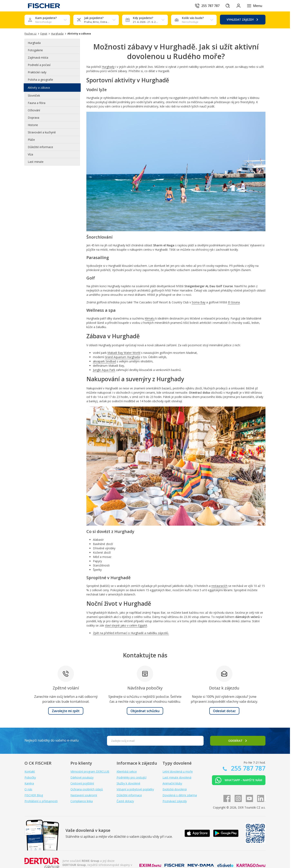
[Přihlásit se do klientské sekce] (238, 6)
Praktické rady (37, 72)
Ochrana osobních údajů (87, 789)
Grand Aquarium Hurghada (122, 357)
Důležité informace (40, 147)
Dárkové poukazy (82, 777)
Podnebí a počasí (39, 65)
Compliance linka (82, 801)
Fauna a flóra (37, 103)
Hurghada (34, 43)
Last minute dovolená (177, 777)
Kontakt (30, 771)
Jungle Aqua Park (104, 370)
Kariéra (29, 783)
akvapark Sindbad (104, 361)
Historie (33, 125)
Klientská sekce (127, 771)
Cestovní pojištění (82, 783)
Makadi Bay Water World (124, 353)
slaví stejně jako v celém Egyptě (126, 625)
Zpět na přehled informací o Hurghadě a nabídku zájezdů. (131, 633)
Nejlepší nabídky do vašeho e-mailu (52, 740)
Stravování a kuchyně (42, 132)
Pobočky (30, 777)
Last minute (36, 162)
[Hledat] (226, 6)
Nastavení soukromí (84, 795)
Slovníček (34, 96)
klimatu (150, 318)
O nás (28, 789)
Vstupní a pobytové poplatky (135, 789)
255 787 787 (247, 768)
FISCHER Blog (34, 795)
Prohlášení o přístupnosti (41, 801)
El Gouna (234, 302)
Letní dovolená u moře (178, 771)
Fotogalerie (35, 50)
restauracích (219, 586)
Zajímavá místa (38, 58)
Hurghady (108, 67)
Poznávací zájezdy (175, 801)
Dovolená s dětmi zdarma (180, 795)
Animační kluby (172, 783)
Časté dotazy (125, 801)
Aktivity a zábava (39, 88)
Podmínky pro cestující (132, 777)
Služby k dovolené (128, 783)
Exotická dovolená (175, 789)
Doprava (33, 118)
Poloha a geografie (40, 80)
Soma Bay (199, 302)
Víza (30, 154)
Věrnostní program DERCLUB (90, 771)
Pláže (31, 140)
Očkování (34, 110)
